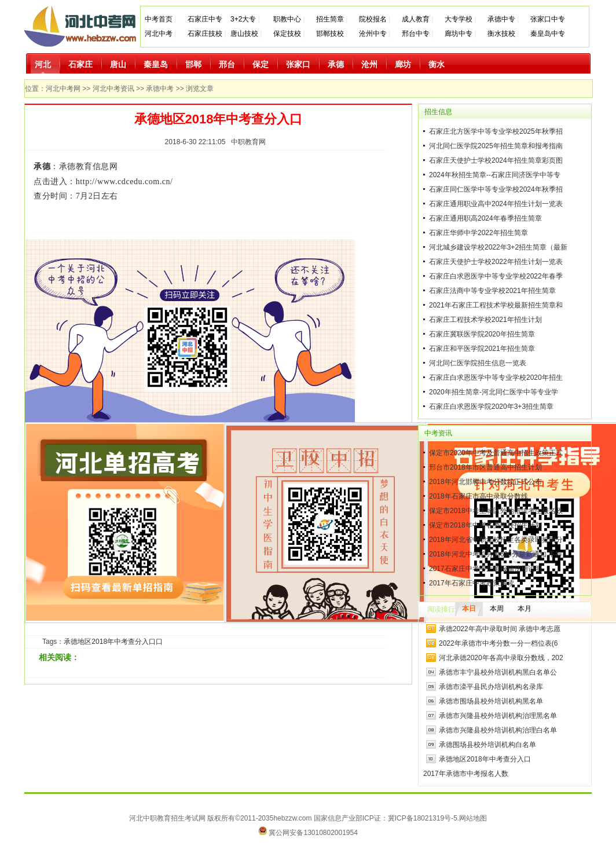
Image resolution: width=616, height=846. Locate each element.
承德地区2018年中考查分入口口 (113, 642)
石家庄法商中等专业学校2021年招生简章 (492, 291)
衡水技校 (501, 34)
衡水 (437, 64)
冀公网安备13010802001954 (313, 833)
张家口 (298, 64)
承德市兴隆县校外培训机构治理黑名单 (498, 716)
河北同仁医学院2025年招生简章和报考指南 (496, 146)
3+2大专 (243, 19)
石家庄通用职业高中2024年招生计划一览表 (496, 204)
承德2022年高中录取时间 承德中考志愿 (500, 629)
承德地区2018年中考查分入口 (485, 759)
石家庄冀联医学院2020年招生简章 (482, 334)
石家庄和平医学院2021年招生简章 (482, 349)
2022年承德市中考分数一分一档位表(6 (498, 643)
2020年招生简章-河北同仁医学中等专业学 (494, 392)
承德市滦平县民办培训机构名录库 (491, 687)
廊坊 (403, 64)
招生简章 (330, 19)
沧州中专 (373, 34)
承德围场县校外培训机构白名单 (487, 745)
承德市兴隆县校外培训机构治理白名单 (498, 730)
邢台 (227, 64)
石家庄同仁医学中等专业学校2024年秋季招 (496, 189)
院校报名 (373, 19)
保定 (261, 64)
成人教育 (416, 19)
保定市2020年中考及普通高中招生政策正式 (496, 453)
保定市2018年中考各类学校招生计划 (485, 525)
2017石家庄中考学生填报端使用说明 (485, 569)
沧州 (369, 64)
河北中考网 (63, 89)
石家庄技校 (205, 34)
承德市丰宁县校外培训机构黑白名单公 (498, 672)
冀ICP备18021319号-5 (423, 818)
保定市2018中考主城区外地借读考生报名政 (496, 511)
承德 (336, 64)
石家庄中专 (205, 19)
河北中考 (159, 34)
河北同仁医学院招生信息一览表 (478, 363)
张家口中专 (548, 19)
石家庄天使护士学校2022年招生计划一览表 (496, 262)
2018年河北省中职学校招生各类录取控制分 (496, 540)
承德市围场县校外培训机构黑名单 (491, 701)
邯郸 (193, 64)
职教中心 (287, 19)
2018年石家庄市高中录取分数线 (478, 496)
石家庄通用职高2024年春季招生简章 (485, 218)
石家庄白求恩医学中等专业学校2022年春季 (496, 276)
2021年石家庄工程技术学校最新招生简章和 (496, 305)
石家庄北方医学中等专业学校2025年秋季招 (496, 131)
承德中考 (160, 89)
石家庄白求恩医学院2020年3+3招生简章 (491, 406)
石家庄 (80, 64)
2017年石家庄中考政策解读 (472, 583)
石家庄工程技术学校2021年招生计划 (485, 320)
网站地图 (473, 818)
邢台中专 (416, 34)
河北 (43, 64)
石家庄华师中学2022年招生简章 (478, 233)
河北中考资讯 (113, 89)
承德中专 (501, 19)
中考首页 (159, 19)
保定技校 (288, 34)
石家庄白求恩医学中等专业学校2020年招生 (496, 378)
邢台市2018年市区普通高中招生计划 (485, 467)
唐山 (118, 64)
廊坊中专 (459, 34)
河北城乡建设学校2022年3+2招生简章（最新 (498, 247)
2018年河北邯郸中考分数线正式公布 (485, 482)
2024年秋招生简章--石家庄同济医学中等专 (495, 175)
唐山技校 (244, 34)
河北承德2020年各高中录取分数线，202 (501, 658)
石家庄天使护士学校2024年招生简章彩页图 (496, 160)
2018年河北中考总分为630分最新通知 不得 (496, 554)
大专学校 (459, 19)
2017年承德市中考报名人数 (466, 774)
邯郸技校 (330, 34)
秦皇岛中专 (548, 34)
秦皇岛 (156, 64)
